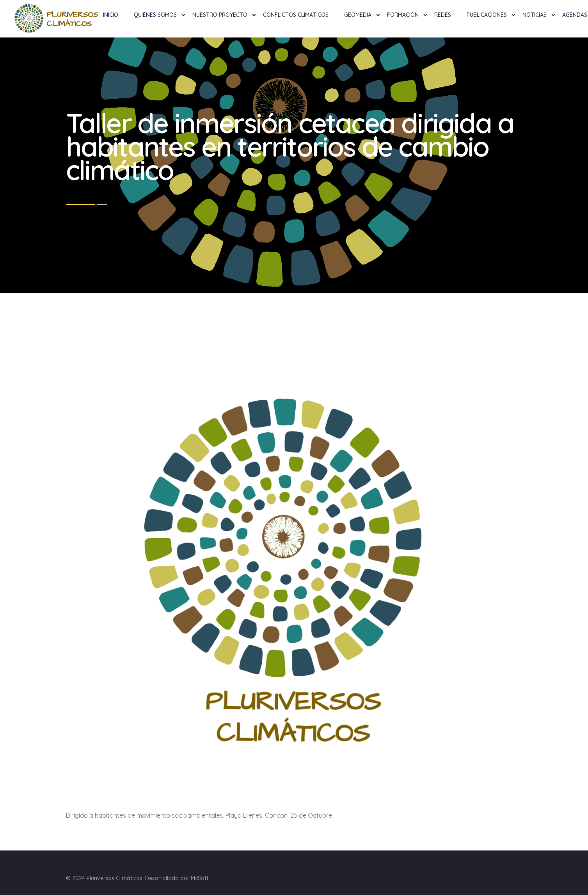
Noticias (535, 15)
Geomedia (358, 15)
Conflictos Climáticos (296, 15)
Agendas (575, 15)
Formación (403, 15)
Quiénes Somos (155, 15)
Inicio (111, 15)
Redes (443, 15)
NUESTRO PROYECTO (220, 15)
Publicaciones (487, 15)
